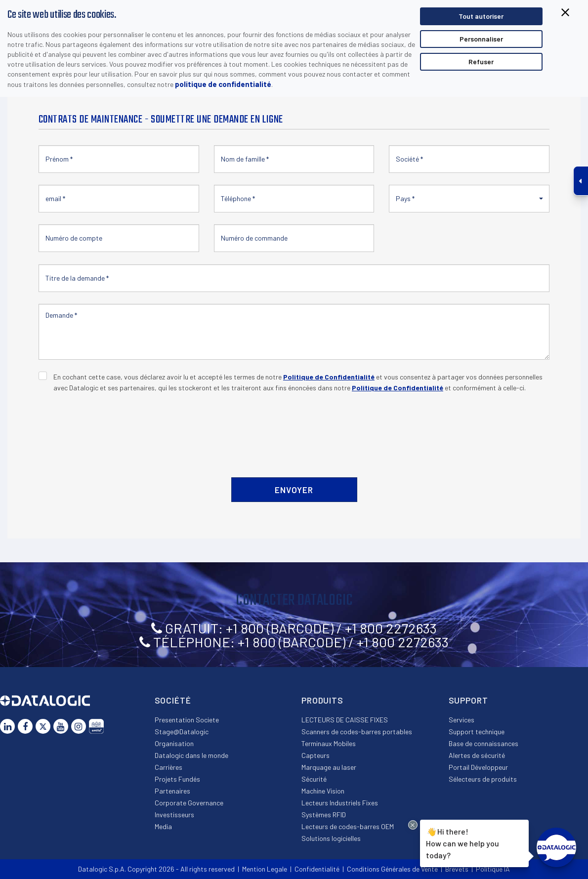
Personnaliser (481, 39)
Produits (322, 700)
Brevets (457, 869)
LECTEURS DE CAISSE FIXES (345, 720)
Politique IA (493, 869)
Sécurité (314, 779)
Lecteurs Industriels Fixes (340, 803)
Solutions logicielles (331, 838)
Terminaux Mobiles (329, 743)
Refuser (481, 62)
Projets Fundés (177, 779)
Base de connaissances (483, 743)
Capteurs (315, 755)
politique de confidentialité (223, 84)
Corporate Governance (189, 803)
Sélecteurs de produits (483, 779)
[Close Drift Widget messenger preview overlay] (413, 825)
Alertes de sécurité (477, 755)
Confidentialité (317, 869)
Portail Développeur (478, 767)
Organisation (174, 743)
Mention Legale (265, 869)
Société (173, 700)
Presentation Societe (187, 720)
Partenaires (172, 791)
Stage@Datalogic (182, 732)
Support (468, 700)
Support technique (477, 732)
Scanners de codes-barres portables (357, 732)
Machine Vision (323, 791)
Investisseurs (174, 815)
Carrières (168, 767)
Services (462, 720)
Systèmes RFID (324, 815)
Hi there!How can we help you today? (462, 842)
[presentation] (114, 429)
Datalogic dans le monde (191, 755)
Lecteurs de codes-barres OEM (348, 826)
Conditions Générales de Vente (392, 869)
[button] (469, 199)
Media (163, 826)
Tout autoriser (481, 16)
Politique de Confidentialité (329, 377)
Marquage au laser (329, 767)
